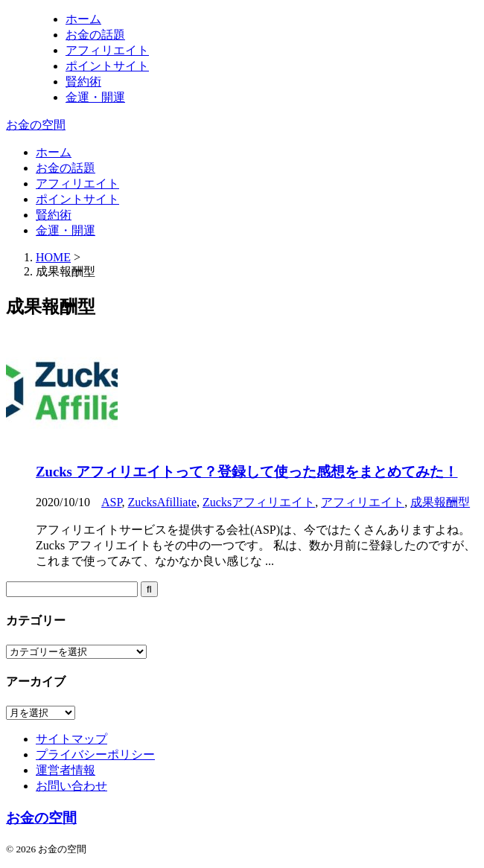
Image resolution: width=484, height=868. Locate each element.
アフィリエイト (77, 184)
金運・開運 (66, 230)
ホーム (54, 152)
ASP (112, 502)
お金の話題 (66, 168)
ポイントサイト (77, 199)
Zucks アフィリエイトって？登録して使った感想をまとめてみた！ (247, 472)
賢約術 (54, 215)
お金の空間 (36, 125)
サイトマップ (71, 739)
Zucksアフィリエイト (259, 502)
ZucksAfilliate (162, 502)
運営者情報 (66, 770)
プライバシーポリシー (95, 754)
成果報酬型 (440, 502)
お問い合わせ (71, 786)
